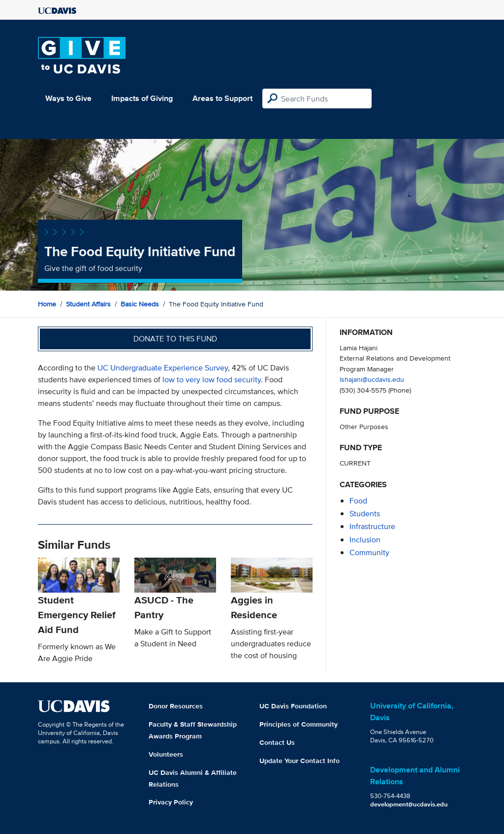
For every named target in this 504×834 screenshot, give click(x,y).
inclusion (365, 540)
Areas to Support (222, 98)
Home (47, 304)
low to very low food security (212, 380)
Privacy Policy (171, 802)
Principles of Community (299, 724)
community (369, 552)
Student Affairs (88, 304)
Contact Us (277, 742)
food (358, 501)
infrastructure (372, 526)
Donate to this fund (175, 339)
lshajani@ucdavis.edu (372, 379)
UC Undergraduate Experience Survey (163, 368)
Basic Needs (140, 304)
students (365, 514)
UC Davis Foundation (293, 706)
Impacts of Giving (142, 98)
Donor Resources (176, 706)
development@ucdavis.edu (409, 804)
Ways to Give (68, 98)
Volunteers (166, 754)
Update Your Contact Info (299, 761)
